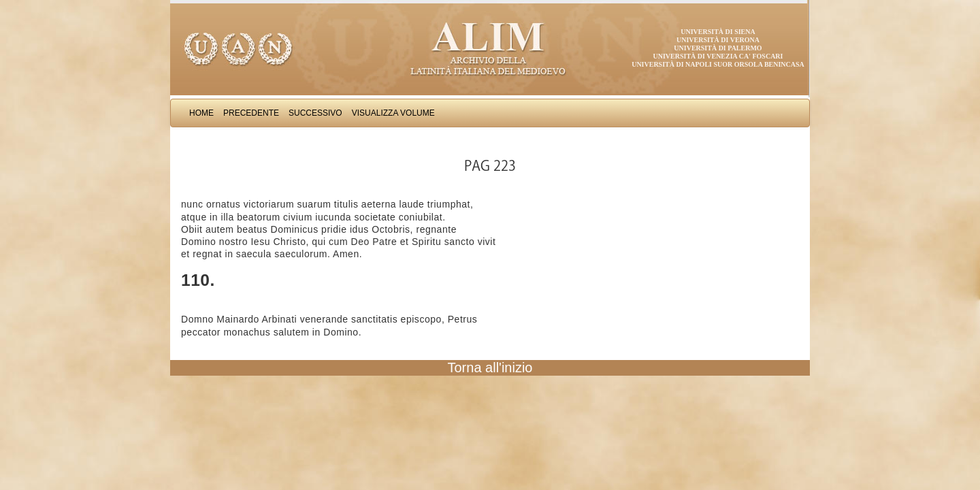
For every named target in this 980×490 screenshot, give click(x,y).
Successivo (315, 113)
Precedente (251, 113)
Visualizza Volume (393, 113)
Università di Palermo (718, 48)
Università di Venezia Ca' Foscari (718, 56)
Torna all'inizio (490, 367)
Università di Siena (718, 32)
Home (201, 113)
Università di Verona (718, 40)
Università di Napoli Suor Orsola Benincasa (718, 64)
